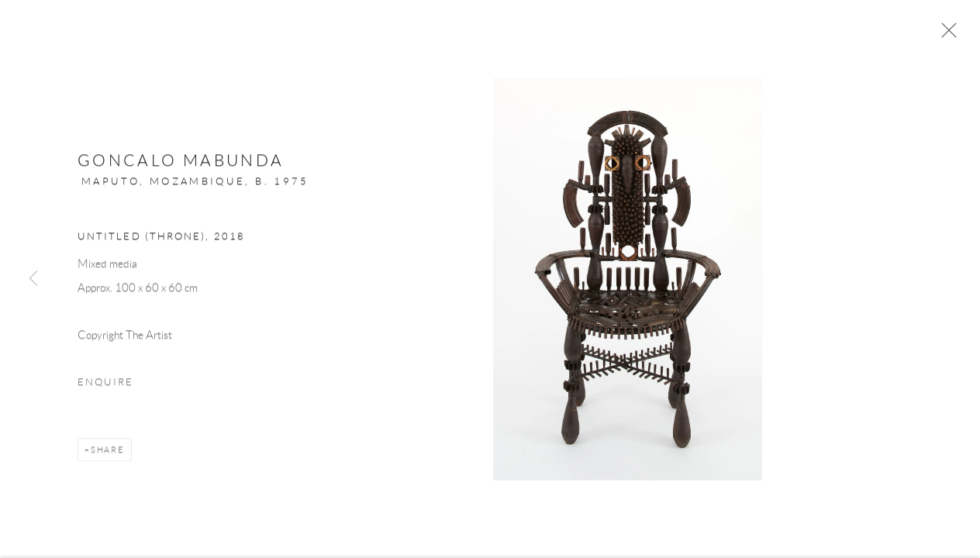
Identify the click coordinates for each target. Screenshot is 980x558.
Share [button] (108, 456)
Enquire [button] (105, 389)
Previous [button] (33, 279)
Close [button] (951, 35)
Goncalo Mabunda (181, 168)
